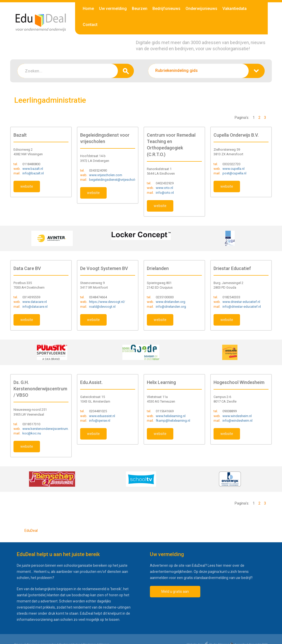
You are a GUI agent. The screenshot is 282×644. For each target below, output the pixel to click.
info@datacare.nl (35, 307)
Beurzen (140, 9)
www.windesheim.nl (237, 416)
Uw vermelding (113, 9)
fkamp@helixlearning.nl (173, 421)
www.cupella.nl (234, 169)
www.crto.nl (164, 188)
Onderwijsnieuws (201, 9)
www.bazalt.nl (33, 169)
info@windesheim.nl (237, 421)
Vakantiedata (235, 9)
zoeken (126, 71)
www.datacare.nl (35, 302)
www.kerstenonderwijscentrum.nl (47, 429)
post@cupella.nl (234, 173)
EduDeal (31, 531)
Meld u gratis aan (175, 591)
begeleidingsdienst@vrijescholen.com (117, 180)
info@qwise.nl (100, 421)
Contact (90, 25)
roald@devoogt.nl (102, 307)
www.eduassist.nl (102, 416)
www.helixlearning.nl (171, 416)
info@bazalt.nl (33, 173)
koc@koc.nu (32, 433)
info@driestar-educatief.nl (242, 307)
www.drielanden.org (171, 302)
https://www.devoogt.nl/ (107, 302)
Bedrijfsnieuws (166, 9)
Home (88, 9)
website (27, 186)
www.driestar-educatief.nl (241, 302)
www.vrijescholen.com (106, 175)
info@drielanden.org (171, 307)
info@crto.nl (165, 193)
